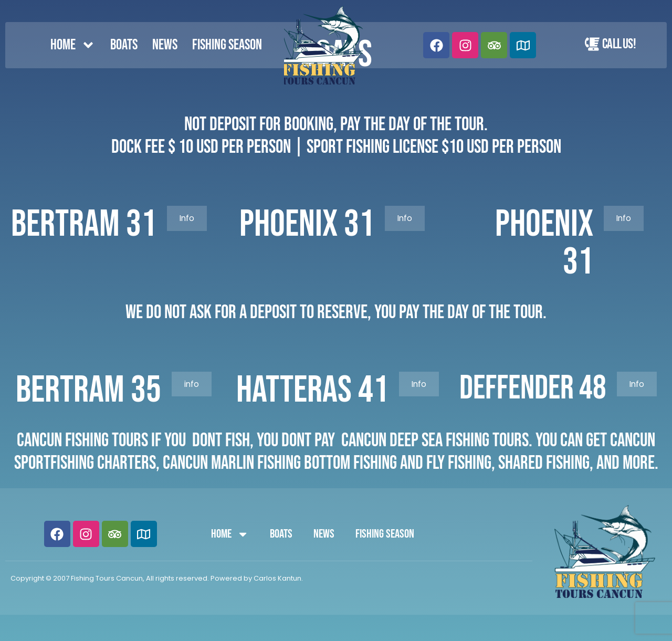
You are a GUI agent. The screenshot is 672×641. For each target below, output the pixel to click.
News (165, 45)
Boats (124, 45)
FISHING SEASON (227, 45)
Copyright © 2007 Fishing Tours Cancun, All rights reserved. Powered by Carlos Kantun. (157, 578)
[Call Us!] (592, 44)
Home (73, 45)
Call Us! (619, 44)
